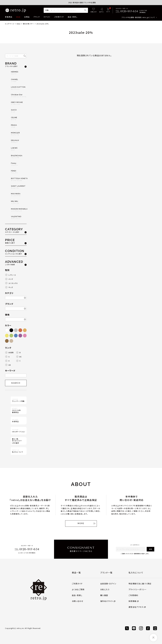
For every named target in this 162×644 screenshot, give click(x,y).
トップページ (10, 24)
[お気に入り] (94, 10)
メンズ (11, 279)
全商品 (27, 17)
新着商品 (9, 17)
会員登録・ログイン (108, 584)
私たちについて (136, 573)
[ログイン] (101, 10)
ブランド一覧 (106, 573)
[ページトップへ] (153, 638)
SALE (18, 17)
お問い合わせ (78, 601)
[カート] (108, 10)
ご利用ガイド (59, 17)
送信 (150, 549)
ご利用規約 (133, 595)
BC (21, 357)
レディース (12, 275)
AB (10, 365)
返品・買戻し (73, 17)
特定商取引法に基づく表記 (140, 584)
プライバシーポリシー (138, 589)
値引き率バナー (28, 24)
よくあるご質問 (78, 589)
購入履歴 (104, 595)
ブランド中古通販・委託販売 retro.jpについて (138, 17)
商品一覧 (76, 573)
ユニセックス (13, 283)
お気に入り (105, 589)
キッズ (11, 287)
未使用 (11, 352)
